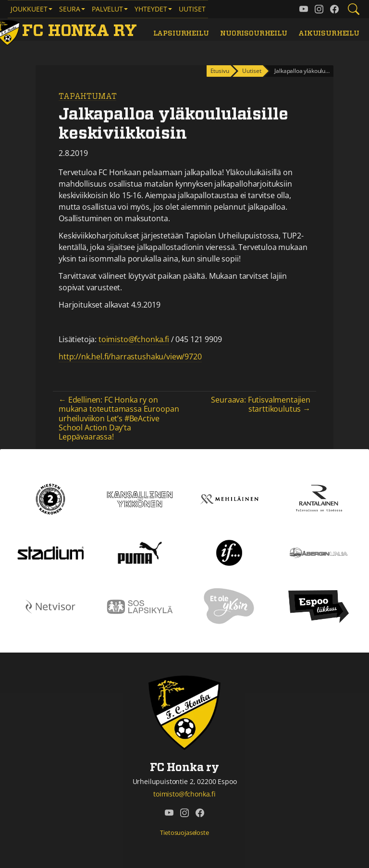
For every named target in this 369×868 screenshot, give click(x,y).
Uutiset (192, 9)
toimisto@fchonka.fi (134, 339)
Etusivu (220, 71)
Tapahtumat (87, 96)
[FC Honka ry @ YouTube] (304, 9)
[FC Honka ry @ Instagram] (319, 9)
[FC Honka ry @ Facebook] (334, 9)
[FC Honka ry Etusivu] (68, 31)
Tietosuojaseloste (184, 832)
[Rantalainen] (319, 499)
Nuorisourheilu (254, 33)
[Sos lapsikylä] (140, 606)
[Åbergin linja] (318, 552)
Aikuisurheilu (329, 33)
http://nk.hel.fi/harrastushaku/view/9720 (130, 357)
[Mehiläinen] (229, 499)
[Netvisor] (50, 606)
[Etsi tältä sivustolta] (354, 9)
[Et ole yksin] (229, 606)
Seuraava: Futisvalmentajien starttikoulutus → (261, 404)
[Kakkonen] (50, 499)
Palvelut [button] (107, 9)
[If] (229, 552)
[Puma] (140, 552)
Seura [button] (70, 9)
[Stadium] (50, 552)
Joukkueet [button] (29, 9)
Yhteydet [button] (151, 9)
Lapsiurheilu (181, 33)
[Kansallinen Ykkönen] (140, 499)
